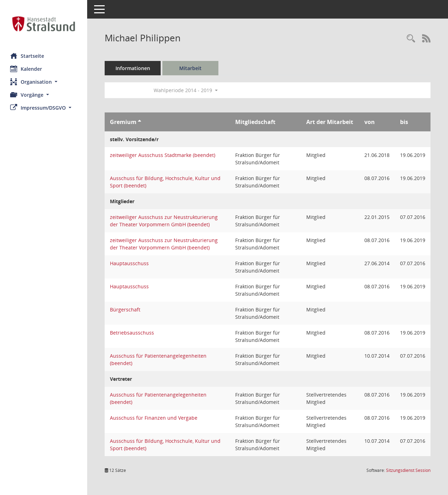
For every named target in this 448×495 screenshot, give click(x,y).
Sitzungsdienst (408, 470)
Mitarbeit (191, 68)
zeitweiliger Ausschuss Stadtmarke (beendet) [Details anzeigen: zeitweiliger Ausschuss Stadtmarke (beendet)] (163, 155)
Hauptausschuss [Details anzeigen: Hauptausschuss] (130, 263)
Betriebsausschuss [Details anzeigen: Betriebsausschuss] (132, 333)
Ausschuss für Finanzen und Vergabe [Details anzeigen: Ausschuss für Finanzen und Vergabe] (154, 418)
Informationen (133, 68)
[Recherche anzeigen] (411, 39)
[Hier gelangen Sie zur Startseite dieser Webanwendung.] (44, 24)
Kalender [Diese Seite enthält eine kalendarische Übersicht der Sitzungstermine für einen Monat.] (26, 69)
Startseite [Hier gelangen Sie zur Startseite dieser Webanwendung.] (27, 56)
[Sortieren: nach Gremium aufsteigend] (140, 122)
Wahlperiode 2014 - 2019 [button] (186, 90)
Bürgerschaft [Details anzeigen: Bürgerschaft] (125, 310)
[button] (44, 82)
